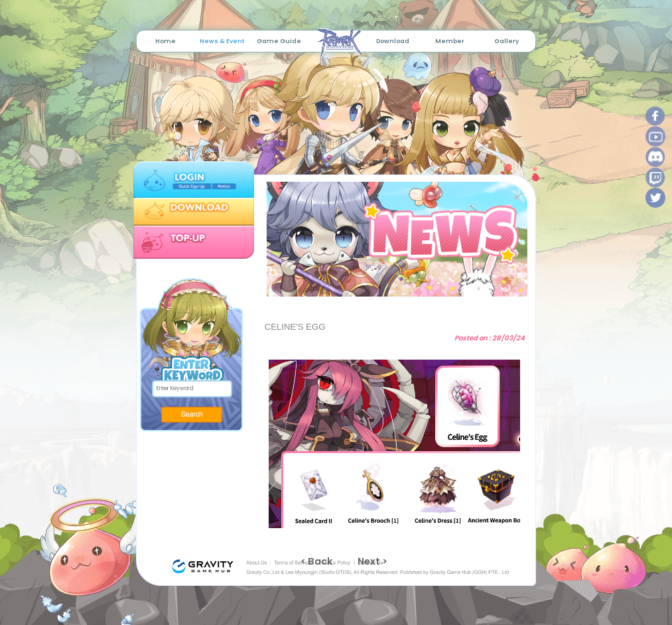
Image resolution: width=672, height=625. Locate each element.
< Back (316, 561)
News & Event (222, 41)
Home (166, 41)
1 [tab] (385, 289)
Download (393, 41)
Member (450, 41)
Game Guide (279, 41)
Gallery (506, 41)
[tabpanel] (394, 240)
